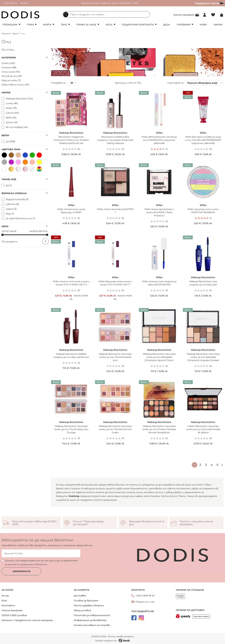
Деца (166, 25)
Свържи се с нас (145, 602)
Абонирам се (21, 571)
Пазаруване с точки (209, 3)
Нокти (47, 25)
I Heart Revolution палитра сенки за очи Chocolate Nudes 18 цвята (203, 429)
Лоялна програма (184, 15)
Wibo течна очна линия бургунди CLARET (71, 211)
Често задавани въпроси (89, 605)
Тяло (64, 25)
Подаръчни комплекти (138, 25)
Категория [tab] (9, 58)
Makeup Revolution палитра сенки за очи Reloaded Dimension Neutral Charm (159, 357)
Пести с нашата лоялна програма (196, 523)
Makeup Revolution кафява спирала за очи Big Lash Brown (71, 355)
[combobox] (106, 14)
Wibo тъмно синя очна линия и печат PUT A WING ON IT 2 (71, 283)
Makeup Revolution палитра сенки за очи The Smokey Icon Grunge (71, 429)
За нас (24, 3)
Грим (30, 25)
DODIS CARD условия (14, 615)
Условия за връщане (86, 601)
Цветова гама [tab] (11, 149)
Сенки (8, 63)
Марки (218, 25)
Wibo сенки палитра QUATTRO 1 (115, 211)
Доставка (80, 596)
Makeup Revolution (71, 133)
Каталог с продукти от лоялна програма (27, 620)
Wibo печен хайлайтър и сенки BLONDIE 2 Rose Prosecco (159, 212)
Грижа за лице (86, 25)
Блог (4, 601)
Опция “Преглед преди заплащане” (88, 523)
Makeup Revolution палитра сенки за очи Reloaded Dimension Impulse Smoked (203, 357)
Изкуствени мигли (15, 85)
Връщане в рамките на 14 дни (147, 523)
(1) (167, 149)
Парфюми (184, 25)
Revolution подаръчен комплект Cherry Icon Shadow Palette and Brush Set (71, 140)
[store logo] (20, 15)
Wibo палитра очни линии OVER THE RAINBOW (203, 211)
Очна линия (11, 72)
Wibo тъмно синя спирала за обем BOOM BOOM (159, 283)
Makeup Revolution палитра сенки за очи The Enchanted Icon (115, 357)
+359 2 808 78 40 (145, 596)
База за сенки (11, 80)
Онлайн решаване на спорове (92, 625)
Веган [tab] (5, 135)
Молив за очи (12, 76)
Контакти (11, 3)
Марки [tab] (6, 93)
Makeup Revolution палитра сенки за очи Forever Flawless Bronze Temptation (159, 429)
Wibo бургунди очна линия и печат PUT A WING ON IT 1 (115, 283)
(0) (79, 149)
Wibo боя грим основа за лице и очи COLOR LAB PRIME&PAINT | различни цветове (203, 140)
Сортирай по (176, 83)
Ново (203, 25)
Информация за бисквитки (90, 620)
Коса (109, 25)
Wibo (159, 133)
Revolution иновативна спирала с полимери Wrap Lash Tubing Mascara (115, 140)
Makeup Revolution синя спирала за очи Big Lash (203, 283)
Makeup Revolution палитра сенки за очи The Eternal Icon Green (115, 429)
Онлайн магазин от (112, 641)
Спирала (9, 67)
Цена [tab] (5, 226)
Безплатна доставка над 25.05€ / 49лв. (35, 523)
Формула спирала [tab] (14, 193)
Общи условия (82, 610)
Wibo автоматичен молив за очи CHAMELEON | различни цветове (159, 140)
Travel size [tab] (9, 179)
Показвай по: (59, 83)
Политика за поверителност (92, 615)
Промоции (10, 25)
